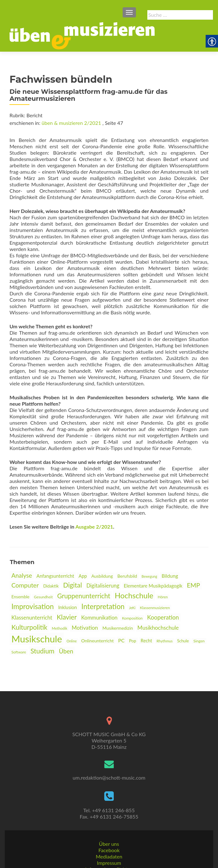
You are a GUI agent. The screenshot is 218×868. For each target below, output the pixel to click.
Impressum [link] (109, 843)
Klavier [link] (67, 617)
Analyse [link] (22, 575)
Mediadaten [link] (109, 836)
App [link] (83, 576)
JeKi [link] (132, 608)
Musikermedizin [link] (118, 628)
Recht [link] (146, 641)
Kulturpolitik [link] (29, 627)
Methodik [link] (60, 628)
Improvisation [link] (33, 606)
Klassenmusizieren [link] (155, 608)
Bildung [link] (170, 576)
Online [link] (72, 641)
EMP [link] (193, 585)
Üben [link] (66, 651)
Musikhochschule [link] (158, 628)
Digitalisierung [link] (103, 586)
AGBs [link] (109, 855)
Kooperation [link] (163, 617)
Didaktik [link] (51, 586)
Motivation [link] (85, 628)
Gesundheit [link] (43, 597)
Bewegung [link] (149, 576)
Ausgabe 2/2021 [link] (94, 527)
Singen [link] (199, 641)
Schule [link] (183, 641)
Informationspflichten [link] (109, 849)
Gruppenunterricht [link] (83, 596)
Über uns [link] (109, 824)
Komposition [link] (132, 618)
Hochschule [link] (134, 595)
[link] (82, 35)
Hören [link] (163, 597)
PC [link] (121, 640)
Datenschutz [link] (109, 862)
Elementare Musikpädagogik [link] (153, 586)
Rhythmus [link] (165, 641)
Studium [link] (42, 651)
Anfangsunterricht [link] (55, 576)
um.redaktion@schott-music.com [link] (109, 758)
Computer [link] (25, 585)
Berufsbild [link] (127, 576)
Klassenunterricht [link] (32, 617)
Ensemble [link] (20, 597)
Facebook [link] (109, 830)
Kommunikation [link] (99, 618)
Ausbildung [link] (102, 576)
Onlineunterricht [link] (97, 641)
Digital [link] (72, 585)
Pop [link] (133, 641)
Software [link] (19, 652)
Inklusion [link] (68, 607)
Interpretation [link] (103, 606)
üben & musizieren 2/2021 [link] (71, 123)
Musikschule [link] (37, 639)
